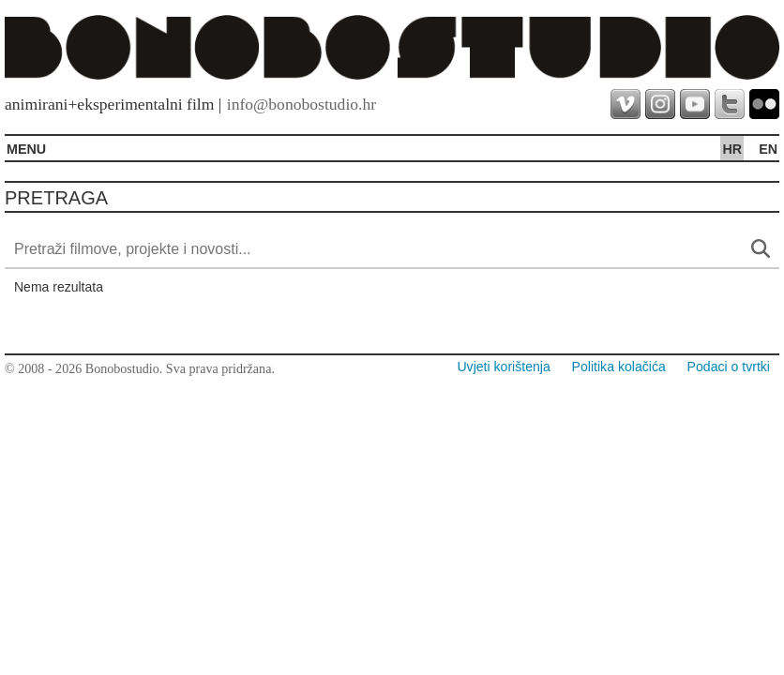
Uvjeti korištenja (503, 367)
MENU (26, 149)
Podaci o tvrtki (729, 367)
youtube (695, 104)
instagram (660, 104)
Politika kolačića (619, 367)
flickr (764, 104)
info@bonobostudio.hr (302, 104)
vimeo (626, 104)
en (768, 149)
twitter (730, 104)
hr (732, 149)
